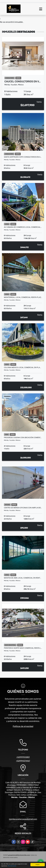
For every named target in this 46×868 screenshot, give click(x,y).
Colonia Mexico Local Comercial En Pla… (22, 367)
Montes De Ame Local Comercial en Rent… (23, 578)
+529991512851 (23, 757)
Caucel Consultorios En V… (22, 81)
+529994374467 (23, 761)
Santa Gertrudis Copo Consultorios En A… (23, 157)
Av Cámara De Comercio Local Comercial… (23, 227)
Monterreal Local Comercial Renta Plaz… (23, 297)
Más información (12, 866)
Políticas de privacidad (23, 726)
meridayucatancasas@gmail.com (23, 819)
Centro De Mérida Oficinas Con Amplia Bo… (23, 508)
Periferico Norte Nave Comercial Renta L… (23, 648)
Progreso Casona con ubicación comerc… (23, 438)
